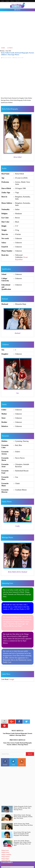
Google (12, 679)
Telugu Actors (5, 850)
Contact (7, 1)
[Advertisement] (17, 29)
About (3, 1)
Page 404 (18, 1)
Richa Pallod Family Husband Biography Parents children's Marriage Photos (17, 54)
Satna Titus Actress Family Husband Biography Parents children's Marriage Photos (18, 744)
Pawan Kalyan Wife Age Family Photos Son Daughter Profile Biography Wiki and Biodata (22, 834)
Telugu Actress (5, 852)
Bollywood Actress (6, 867)
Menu (17, 10)
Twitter (13, 762)
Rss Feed (22, 762)
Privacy (12, 1)
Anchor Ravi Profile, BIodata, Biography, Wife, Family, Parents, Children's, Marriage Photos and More (23, 843)
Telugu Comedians (6, 855)
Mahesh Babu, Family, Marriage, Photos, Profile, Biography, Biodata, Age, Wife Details (23, 817)
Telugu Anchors (6, 857)
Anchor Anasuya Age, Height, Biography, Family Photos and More (23, 824)
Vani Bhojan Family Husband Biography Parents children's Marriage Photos (17, 734)
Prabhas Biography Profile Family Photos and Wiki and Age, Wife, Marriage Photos (23, 808)
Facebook (5, 762)
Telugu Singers (5, 859)
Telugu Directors (6, 861)
